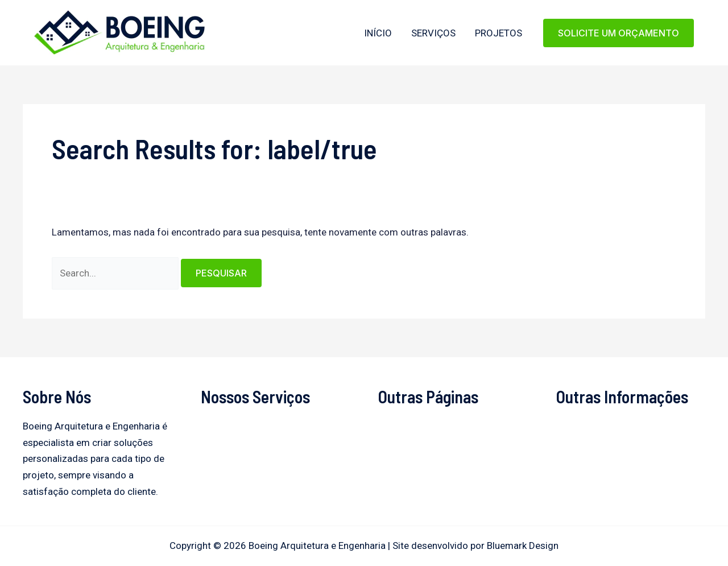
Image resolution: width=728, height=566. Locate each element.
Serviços (433, 33)
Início (378, 33)
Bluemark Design (523, 546)
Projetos (499, 33)
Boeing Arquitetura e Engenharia (35, 55)
